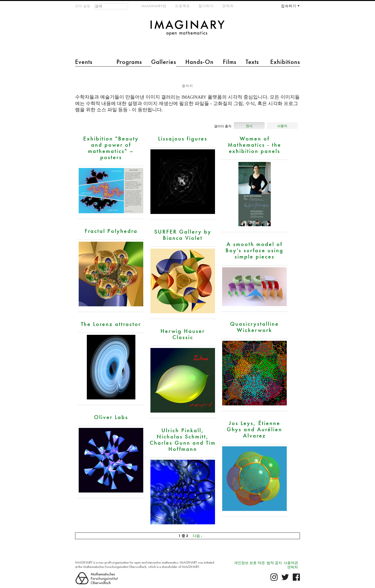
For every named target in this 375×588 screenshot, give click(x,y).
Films (230, 62)
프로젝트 (182, 6)
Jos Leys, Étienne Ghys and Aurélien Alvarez (254, 429)
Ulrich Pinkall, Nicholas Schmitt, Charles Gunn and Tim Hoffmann (183, 439)
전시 (249, 126)
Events (84, 62)
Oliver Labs (111, 417)
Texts (252, 62)
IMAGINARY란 (154, 6)
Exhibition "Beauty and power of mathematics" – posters (111, 148)
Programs (129, 62)
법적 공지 (274, 563)
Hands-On (199, 62)
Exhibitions (285, 62)
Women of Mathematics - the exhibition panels (254, 145)
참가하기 (206, 6)
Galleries (164, 62)
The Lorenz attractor (111, 324)
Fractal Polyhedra (111, 231)
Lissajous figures (183, 138)
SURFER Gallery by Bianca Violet (183, 235)
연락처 (228, 6)
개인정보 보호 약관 (249, 563)
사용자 (282, 126)
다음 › (197, 536)
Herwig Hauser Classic (183, 334)
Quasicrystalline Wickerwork (254, 327)
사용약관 (291, 563)
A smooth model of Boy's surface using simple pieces (254, 250)
